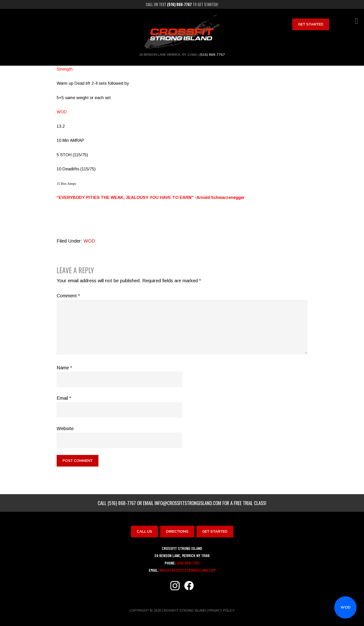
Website (65, 428)
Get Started (311, 24)
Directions (177, 532)
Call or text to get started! (182, 4)
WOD (346, 607)
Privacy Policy (222, 610)
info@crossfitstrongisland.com (188, 503)
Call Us (145, 532)
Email (64, 398)
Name (64, 368)
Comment (68, 296)
